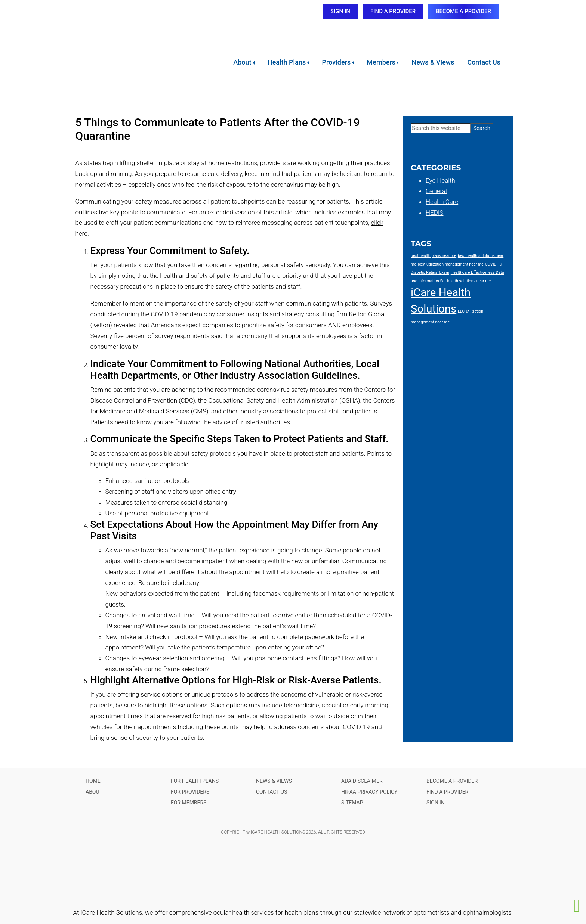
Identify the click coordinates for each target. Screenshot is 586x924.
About (242, 62)
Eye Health (440, 180)
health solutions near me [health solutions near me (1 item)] (469, 281)
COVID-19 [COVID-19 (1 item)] (494, 264)
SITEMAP (352, 803)
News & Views (433, 62)
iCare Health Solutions (112, 912)
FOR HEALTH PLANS (195, 781)
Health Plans (287, 62)
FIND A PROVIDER (393, 11)
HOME (93, 781)
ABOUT (94, 792)
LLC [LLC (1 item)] (461, 311)
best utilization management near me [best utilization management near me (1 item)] (451, 264)
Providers (337, 62)
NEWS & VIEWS (274, 781)
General (436, 191)
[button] (577, 906)
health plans (301, 912)
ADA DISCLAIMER (362, 781)
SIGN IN (340, 11)
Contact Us (484, 62)
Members (381, 62)
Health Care (442, 202)
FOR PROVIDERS (190, 792)
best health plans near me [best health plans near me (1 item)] (434, 256)
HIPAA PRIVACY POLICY (369, 792)
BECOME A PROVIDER (463, 11)
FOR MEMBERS (189, 803)
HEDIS (434, 213)
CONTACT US (272, 792)
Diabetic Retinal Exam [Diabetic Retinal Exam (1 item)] (430, 272)
